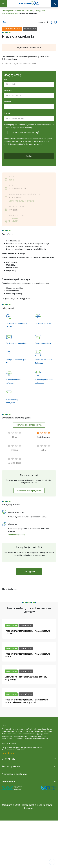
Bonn (11, 180)
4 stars (6, 753)
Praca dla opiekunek (25, 11)
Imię (6, 79)
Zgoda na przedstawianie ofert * (22, 132)
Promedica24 (9, 782)
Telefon (7, 102)
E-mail (7, 113)
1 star (14, 753)
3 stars (9, 753)
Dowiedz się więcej (34, 144)
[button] (52, 862)
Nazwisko (8, 90)
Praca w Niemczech (10, 13)
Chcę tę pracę (29, 571)
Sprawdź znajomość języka (29, 425)
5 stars (3, 753)
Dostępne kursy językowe (21, 201)
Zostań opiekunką (11, 766)
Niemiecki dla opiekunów (14, 774)
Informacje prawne (9, 743)
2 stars (11, 753)
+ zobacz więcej (25, 127)
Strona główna (8, 11)
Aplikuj (29, 156)
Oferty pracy (40, 11)
